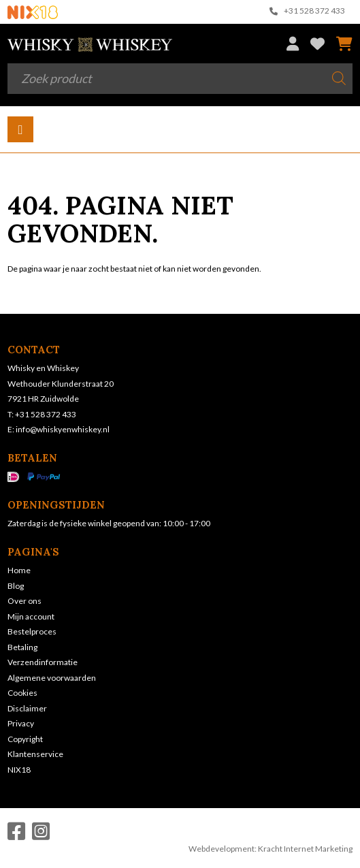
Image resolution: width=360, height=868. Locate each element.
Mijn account (31, 616)
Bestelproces (32, 631)
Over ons (24, 601)
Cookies (22, 693)
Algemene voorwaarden (52, 678)
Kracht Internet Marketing (305, 849)
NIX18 (19, 770)
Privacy (21, 723)
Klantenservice (35, 754)
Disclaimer (27, 708)
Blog (16, 586)
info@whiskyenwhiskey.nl (63, 429)
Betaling (22, 647)
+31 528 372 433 (308, 11)
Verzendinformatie (43, 662)
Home (19, 570)
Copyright (25, 739)
